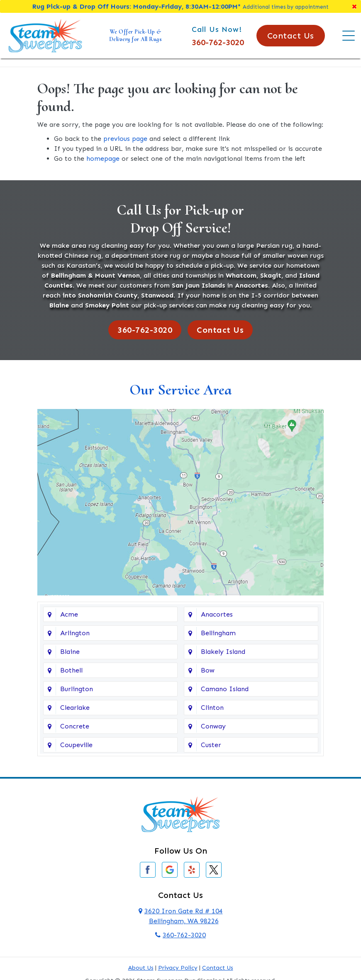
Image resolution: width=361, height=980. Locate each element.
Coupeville (76, 745)
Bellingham (218, 633)
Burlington (77, 689)
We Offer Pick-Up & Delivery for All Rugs (136, 35)
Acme (69, 614)
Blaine (70, 652)
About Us (141, 968)
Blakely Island (223, 652)
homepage (103, 158)
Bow (208, 670)
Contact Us (291, 36)
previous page (125, 139)
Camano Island (225, 689)
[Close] (354, 6)
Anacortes (217, 614)
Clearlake (75, 708)
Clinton (212, 708)
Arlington (75, 633)
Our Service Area (181, 390)
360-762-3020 (218, 42)
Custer (211, 745)
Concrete (75, 726)
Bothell (71, 670)
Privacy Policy (178, 968)
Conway (213, 726)
